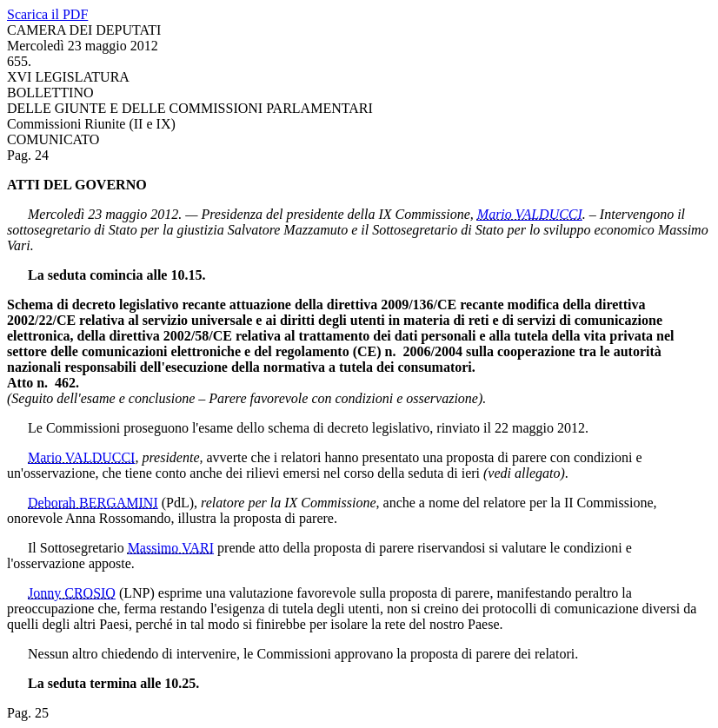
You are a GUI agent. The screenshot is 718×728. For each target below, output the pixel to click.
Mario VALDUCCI (530, 214)
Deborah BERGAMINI (93, 503)
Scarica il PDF (47, 14)
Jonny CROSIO (72, 593)
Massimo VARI (171, 548)
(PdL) (178, 503)
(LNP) (137, 593)
